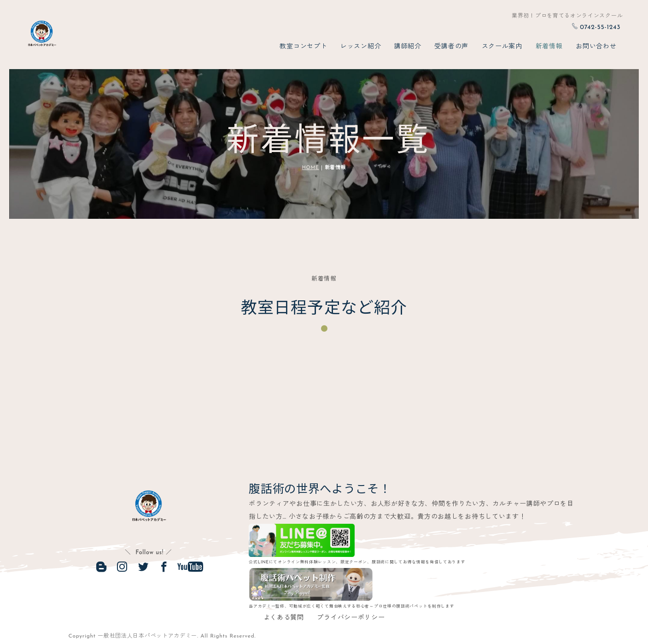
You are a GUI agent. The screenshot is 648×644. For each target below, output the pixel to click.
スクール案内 (502, 47)
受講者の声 (451, 47)
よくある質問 (284, 618)
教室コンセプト (303, 47)
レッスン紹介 (361, 47)
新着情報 (549, 47)
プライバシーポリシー (351, 618)
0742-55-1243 (596, 27)
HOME (311, 168)
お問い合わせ (596, 47)
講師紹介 (408, 47)
